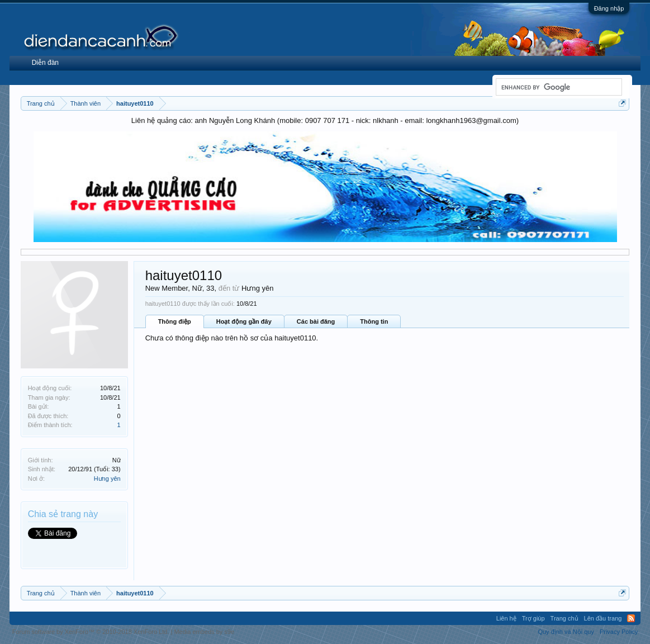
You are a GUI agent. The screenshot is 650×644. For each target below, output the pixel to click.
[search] (558, 87)
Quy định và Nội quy (566, 632)
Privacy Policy (619, 632)
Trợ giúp (533, 618)
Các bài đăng (316, 321)
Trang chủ (564, 618)
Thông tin (374, 321)
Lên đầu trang (603, 618)
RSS (631, 618)
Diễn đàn (45, 63)
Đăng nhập (609, 8)
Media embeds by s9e (204, 632)
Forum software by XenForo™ (91, 632)
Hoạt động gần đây (244, 321)
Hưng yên (107, 479)
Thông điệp (175, 321)
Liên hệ (506, 618)
